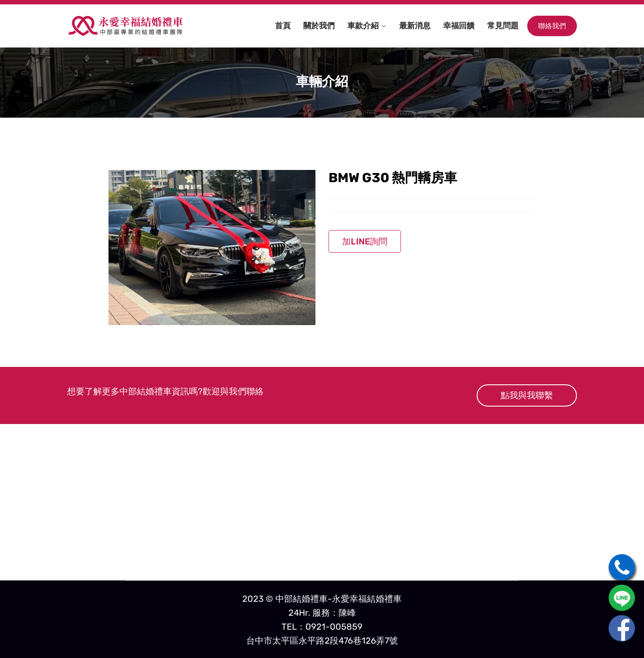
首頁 (283, 25)
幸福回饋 (459, 25)
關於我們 (319, 25)
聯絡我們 (552, 26)
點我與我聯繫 (527, 395)
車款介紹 (363, 25)
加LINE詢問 (365, 241)
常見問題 (503, 25)
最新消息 (415, 25)
